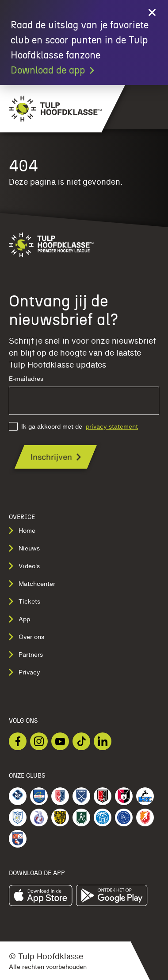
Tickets (25, 601)
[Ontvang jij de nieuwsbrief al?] (56, 457)
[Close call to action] (152, 12)
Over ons (27, 637)
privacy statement (112, 426)
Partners (26, 655)
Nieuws (24, 548)
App (19, 619)
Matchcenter (32, 584)
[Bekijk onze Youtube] (60, 741)
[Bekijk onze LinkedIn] (103, 741)
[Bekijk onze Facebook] (18, 741)
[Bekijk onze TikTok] (81, 741)
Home (22, 531)
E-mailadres (84, 395)
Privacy (25, 672)
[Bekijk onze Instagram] (39, 741)
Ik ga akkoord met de (73, 426)
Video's (24, 566)
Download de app (53, 70)
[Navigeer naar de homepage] (51, 109)
